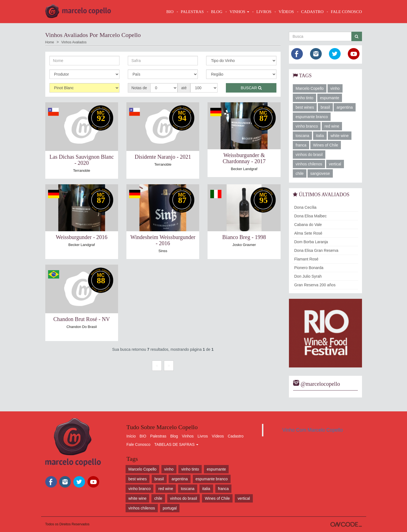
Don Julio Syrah (308, 276)
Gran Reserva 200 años (315, 285)
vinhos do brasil (309, 155)
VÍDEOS (286, 12)
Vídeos (218, 436)
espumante (330, 98)
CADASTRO (312, 12)
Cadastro (236, 436)
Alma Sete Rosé (308, 233)
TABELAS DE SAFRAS (176, 444)
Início (131, 436)
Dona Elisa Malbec (310, 216)
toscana (302, 136)
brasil (325, 107)
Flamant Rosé (306, 259)
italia (320, 136)
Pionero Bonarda (309, 268)
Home (50, 42)
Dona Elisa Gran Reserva (316, 250)
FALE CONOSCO (346, 12)
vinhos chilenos (309, 164)
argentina (344, 107)
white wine (340, 136)
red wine (332, 126)
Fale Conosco (138, 444)
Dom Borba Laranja (311, 242)
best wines (305, 107)
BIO (170, 12)
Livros (203, 436)
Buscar (251, 88)
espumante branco (312, 117)
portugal (170, 508)
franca (301, 145)
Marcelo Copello (310, 88)
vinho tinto (304, 98)
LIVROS (264, 12)
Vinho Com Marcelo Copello (313, 430)
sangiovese (320, 173)
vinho (335, 88)
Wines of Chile (326, 145)
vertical (335, 164)
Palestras (192, 12)
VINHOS (239, 12)
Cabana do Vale (308, 225)
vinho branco (307, 126)
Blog (174, 436)
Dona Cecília (305, 207)
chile (300, 173)
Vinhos (188, 436)
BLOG (217, 12)
